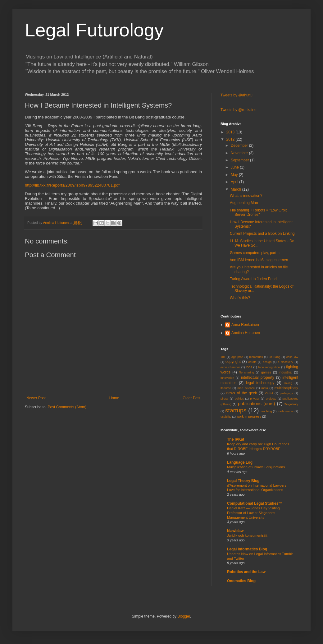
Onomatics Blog (241, 581)
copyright (233, 362)
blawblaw (235, 531)
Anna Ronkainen (245, 325)
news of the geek (242, 393)
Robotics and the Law (246, 572)
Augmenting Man (244, 203)
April (235, 182)
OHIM (269, 393)
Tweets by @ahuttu (237, 95)
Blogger (184, 616)
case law (292, 357)
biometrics (256, 357)
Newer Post (36, 398)
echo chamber (230, 367)
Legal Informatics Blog (247, 549)
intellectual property (258, 378)
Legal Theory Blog (243, 481)
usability (226, 417)
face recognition (269, 367)
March (237, 189)
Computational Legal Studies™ (255, 503)
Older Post (191, 398)
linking (288, 383)
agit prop (237, 357)
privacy (255, 398)
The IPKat (236, 439)
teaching (266, 411)
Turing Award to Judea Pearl (253, 279)
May (235, 175)
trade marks (286, 411)
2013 (231, 132)
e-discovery (286, 362)
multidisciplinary (286, 388)
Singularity (291, 404)
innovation (227, 378)
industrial (286, 372)
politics (239, 398)
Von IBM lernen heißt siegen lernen (259, 260)
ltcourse (226, 388)
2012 (231, 139)
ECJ (249, 367)
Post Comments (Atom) (67, 407)
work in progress (249, 416)
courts (252, 362)
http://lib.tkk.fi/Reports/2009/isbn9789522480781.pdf (72, 185)
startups (236, 410)
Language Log (240, 462)
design (267, 362)
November (240, 153)
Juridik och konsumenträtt (247, 535)
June (235, 167)
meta (264, 388)
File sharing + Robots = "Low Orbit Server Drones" (258, 212)
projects (271, 398)
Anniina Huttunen (246, 333)
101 (223, 357)
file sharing (246, 372)
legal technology (260, 383)
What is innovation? (246, 196)
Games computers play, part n (255, 253)
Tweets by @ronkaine (239, 110)
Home (114, 398)
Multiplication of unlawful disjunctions (256, 467)
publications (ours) (257, 404)
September (240, 160)
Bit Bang (274, 357)
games (266, 372)
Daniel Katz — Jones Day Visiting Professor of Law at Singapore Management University (253, 513)
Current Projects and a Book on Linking (262, 234)
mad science (246, 388)
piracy (225, 398)
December (240, 146)
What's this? (240, 298)
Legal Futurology (94, 30)
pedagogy (286, 393)
